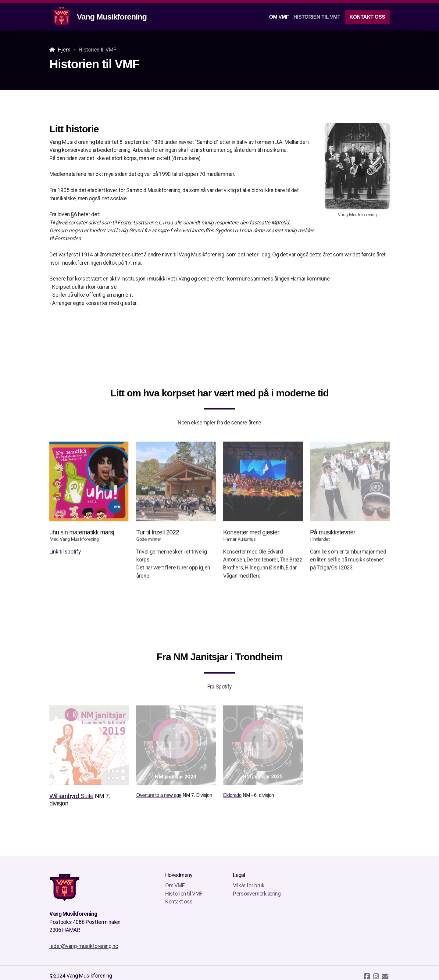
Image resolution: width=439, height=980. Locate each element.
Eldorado (232, 797)
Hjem (64, 50)
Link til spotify (65, 553)
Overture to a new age (159, 797)
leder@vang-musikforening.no (84, 946)
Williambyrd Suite (71, 797)
